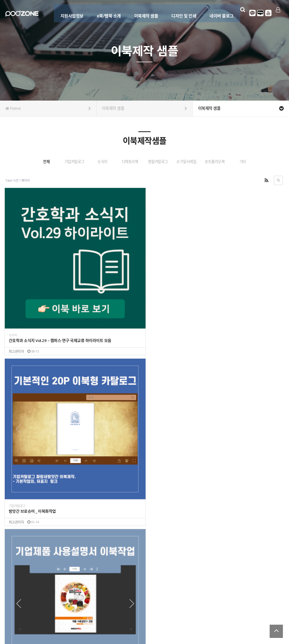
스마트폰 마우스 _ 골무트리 (241, 472)
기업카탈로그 (66, 162)
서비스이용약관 (273, 619)
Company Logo (22, 13)
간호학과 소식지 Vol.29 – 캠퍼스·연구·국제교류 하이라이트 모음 (39, 280)
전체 (26, 162)
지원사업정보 (69, 12)
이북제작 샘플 (143, 12)
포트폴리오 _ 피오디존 (167, 568)
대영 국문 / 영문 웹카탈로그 (171, 466)
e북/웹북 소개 (106, 12)
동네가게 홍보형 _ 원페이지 (30, 376)
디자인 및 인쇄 (181, 12)
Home (48, 109)
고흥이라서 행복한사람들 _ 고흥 (104, 568)
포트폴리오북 (263, 162)
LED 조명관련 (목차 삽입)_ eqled (105, 472)
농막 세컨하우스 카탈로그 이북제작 (247, 280)
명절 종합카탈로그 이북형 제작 (173, 376)
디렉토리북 (144, 162)
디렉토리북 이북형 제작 (238, 376)
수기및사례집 (224, 162)
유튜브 (267, 13)
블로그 (259, 13)
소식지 (105, 162)
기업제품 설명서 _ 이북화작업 (172, 280)
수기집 (84, 563)
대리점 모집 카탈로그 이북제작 (103, 376)
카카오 (251, 13)
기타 (145, 175)
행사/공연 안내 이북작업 (28, 472)
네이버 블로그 (219, 12)
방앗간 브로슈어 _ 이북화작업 (102, 280)
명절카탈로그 (184, 162)
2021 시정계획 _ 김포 (26, 568)
